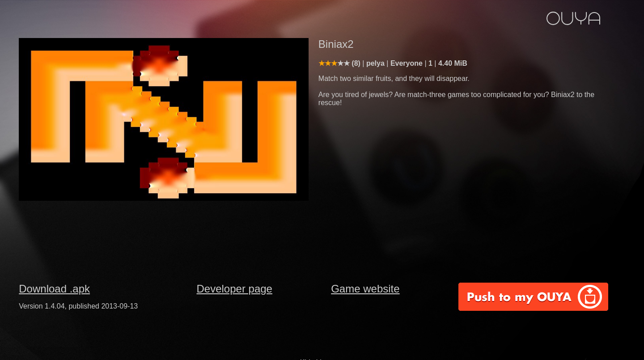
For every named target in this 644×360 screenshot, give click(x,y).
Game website (365, 289)
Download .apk (54, 289)
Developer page (235, 289)
